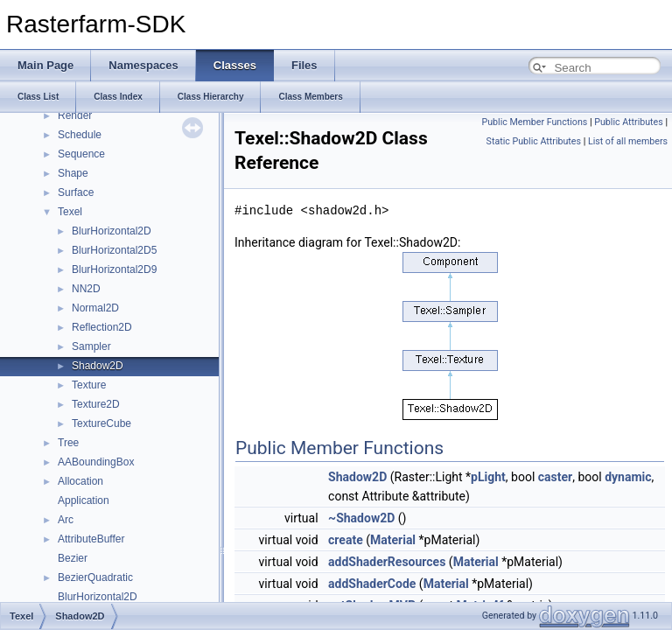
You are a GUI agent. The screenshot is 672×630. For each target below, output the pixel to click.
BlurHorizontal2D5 (114, 250)
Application (84, 500)
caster (555, 477)
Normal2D (95, 308)
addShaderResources (387, 562)
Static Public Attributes (534, 141)
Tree (68, 443)
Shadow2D (98, 366)
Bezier (73, 558)
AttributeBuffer (91, 539)
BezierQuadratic (95, 577)
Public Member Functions (535, 122)
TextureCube (101, 423)
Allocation (80, 481)
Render (75, 115)
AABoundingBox (96, 462)
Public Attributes (629, 122)
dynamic (628, 477)
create (346, 540)
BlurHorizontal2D (112, 231)
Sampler (91, 346)
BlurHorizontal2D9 (114, 269)
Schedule (80, 135)
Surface (76, 192)
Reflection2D (102, 327)
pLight (488, 477)
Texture (89, 385)
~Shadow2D (361, 518)
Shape (73, 173)
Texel (70, 212)
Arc (66, 520)
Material (393, 540)
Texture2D (96, 404)
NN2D (86, 289)
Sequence (81, 154)
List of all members (628, 141)
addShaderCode (372, 584)
